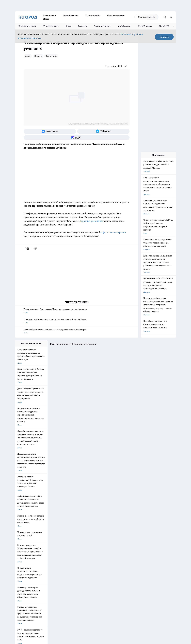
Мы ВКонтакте (124, 26)
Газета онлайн (93, 16)
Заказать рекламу (102, 26)
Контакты (82, 561)
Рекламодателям (116, 16)
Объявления (19, 564)
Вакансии (82, 26)
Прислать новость (146, 17)
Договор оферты (53, 564)
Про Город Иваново (108, 543)
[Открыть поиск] (165, 17)
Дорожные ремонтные (91, 221)
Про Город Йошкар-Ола (67, 543)
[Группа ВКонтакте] (50, 131)
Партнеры (82, 567)
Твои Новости (41, 543)
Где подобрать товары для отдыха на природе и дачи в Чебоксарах (77, 331)
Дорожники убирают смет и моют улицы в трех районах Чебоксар (77, 321)
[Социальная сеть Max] (77, 138)
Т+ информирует (51, 26)
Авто (28, 56)
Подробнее (81, 604)
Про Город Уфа (85, 546)
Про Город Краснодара (66, 551)
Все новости (50, 16)
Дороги (38, 56)
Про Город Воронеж (87, 543)
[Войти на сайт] (171, 17)
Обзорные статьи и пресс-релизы (91, 564)
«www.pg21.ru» (32, 572)
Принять (164, 37)
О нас (49, 561)
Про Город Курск (42, 546)
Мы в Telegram (145, 26)
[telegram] (36, 249)
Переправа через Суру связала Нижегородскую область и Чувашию (77, 311)
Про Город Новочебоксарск (25, 543)
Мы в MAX (164, 26)
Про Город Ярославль (23, 546)
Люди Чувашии (71, 16)
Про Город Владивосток (45, 551)
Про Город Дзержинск (23, 551)
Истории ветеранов (27, 26)
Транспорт (51, 56)
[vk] (28, 249)
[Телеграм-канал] (103, 131)
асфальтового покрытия (113, 232)
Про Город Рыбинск (65, 546)
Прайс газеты (20, 567)
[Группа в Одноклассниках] (131, 547)
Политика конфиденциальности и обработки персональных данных (39, 607)
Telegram (18, 561)
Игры (46, 19)
